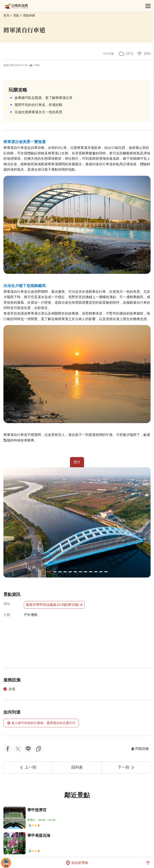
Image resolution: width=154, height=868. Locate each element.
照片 (77, 462)
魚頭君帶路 (77, 863)
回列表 (77, 767)
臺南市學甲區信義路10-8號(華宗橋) (54, 605)
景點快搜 (29, 15)
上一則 (28, 767)
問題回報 (140, 749)
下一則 (126, 767)
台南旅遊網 (16, 6)
